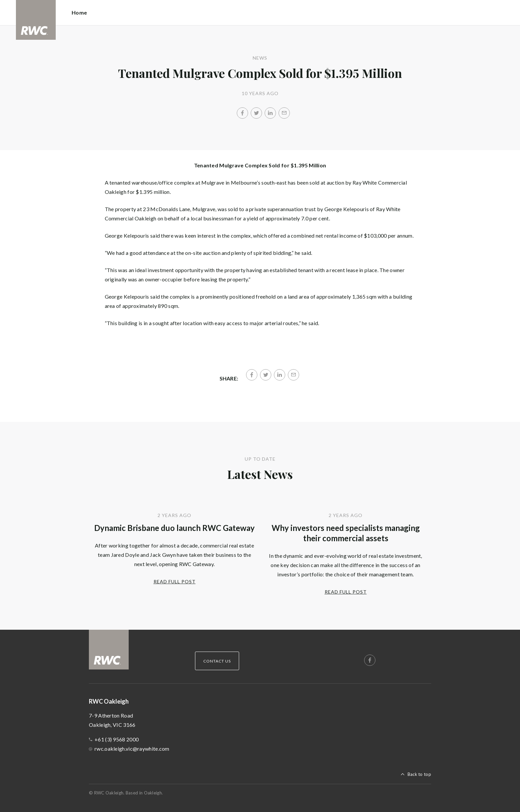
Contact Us (217, 661)
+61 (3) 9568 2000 (117, 739)
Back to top (419, 774)
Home (79, 12)
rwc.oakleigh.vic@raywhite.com (132, 749)
